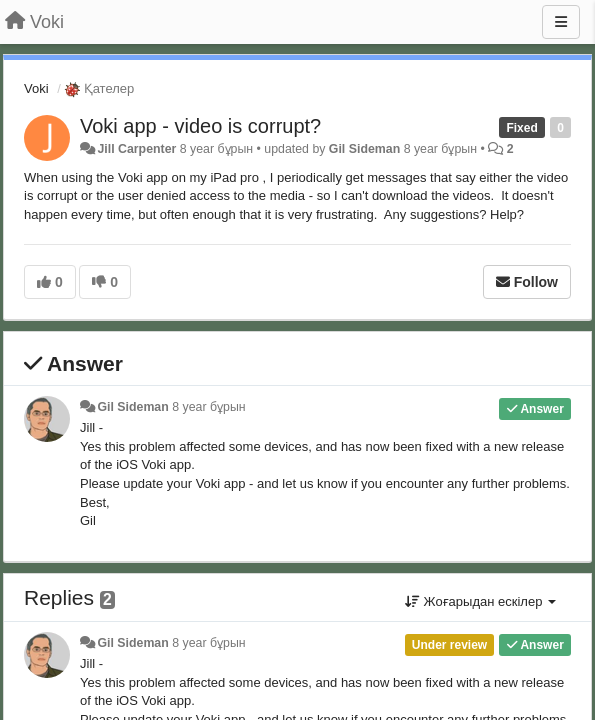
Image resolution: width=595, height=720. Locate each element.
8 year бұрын (208, 407)
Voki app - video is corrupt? (200, 126)
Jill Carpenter (136, 149)
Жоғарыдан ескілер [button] (480, 601)
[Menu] (561, 22)
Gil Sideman (364, 149)
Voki (36, 88)
